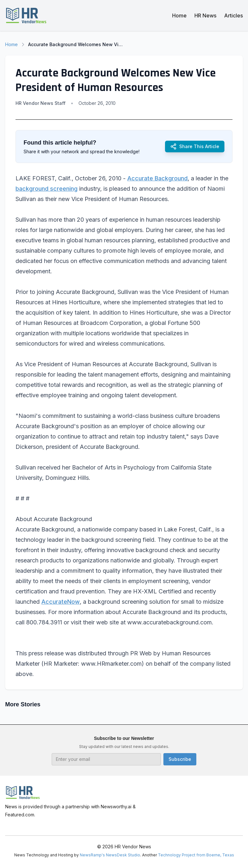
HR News (205, 15)
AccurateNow (61, 602)
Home (179, 15)
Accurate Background (157, 178)
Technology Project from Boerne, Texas (196, 855)
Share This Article (195, 146)
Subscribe (180, 759)
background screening (46, 189)
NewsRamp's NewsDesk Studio (110, 855)
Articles (233, 15)
